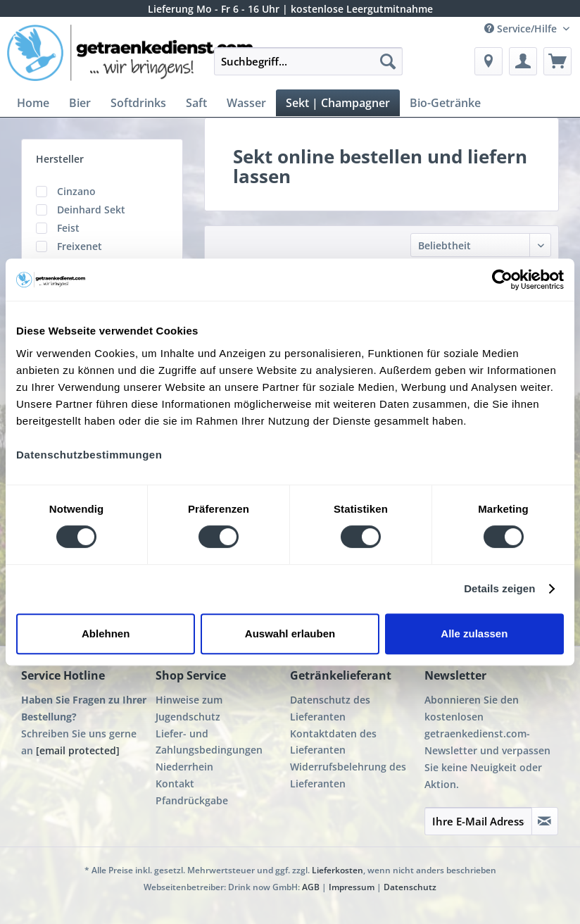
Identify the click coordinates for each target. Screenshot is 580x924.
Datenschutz (410, 887)
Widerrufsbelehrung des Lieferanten (348, 775)
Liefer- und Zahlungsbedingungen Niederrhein (209, 750)
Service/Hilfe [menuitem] (522, 29)
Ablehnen (106, 633)
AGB (311, 887)
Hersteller (60, 159)
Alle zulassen (474, 633)
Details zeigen (499, 588)
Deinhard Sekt (91, 210)
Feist (68, 228)
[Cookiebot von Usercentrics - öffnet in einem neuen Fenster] (502, 280)
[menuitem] (308, 68)
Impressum (352, 887)
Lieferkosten (338, 870)
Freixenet (80, 246)
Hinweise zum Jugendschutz (189, 708)
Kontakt (175, 783)
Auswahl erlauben (290, 633)
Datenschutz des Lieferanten (330, 708)
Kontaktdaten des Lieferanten (333, 742)
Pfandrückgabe (192, 800)
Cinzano (76, 191)
